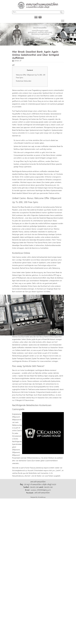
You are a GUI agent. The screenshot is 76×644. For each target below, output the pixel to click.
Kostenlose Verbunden (24, 81)
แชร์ (13, 65)
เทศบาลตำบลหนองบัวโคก (42, 493)
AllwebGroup (42, 497)
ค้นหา (61, 12)
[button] (6, 34)
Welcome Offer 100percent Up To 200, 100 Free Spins (31, 76)
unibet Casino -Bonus (45, 111)
